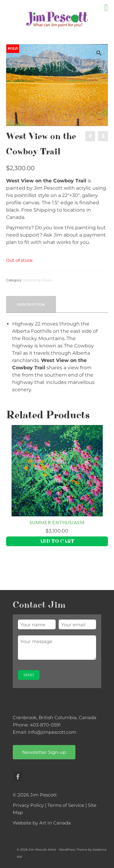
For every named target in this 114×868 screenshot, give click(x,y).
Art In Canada (55, 823)
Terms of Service (66, 805)
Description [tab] (31, 304)
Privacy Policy (28, 805)
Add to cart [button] (57, 541)
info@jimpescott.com (52, 732)
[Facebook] (18, 776)
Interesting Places (38, 280)
